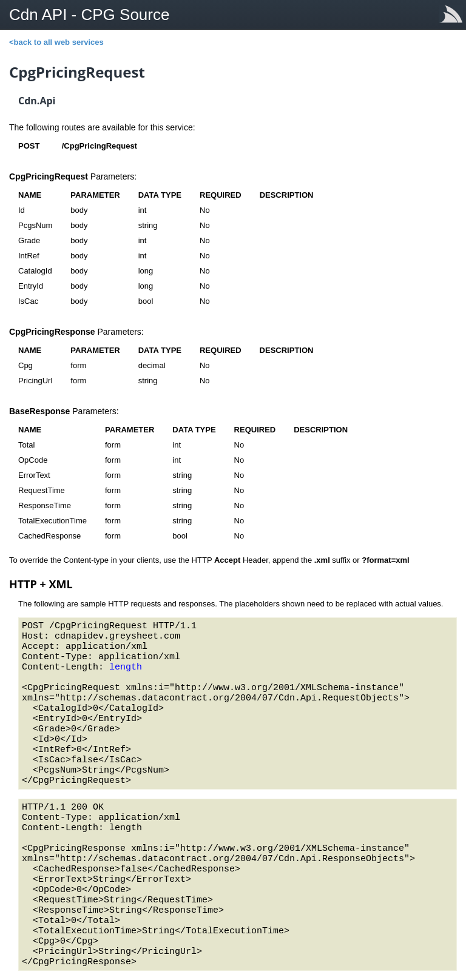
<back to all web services (56, 42)
